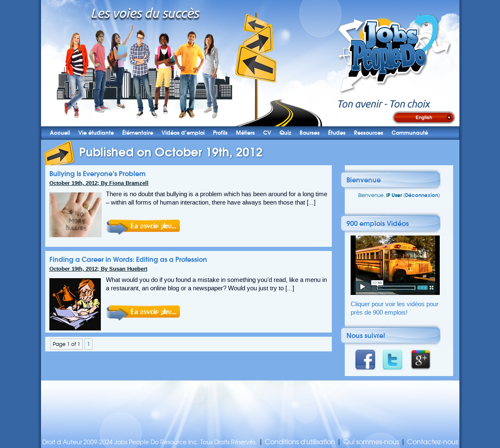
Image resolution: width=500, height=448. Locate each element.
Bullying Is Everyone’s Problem (97, 174)
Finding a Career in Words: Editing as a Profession (128, 259)
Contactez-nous (433, 442)
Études (337, 133)
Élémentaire (138, 133)
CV (267, 133)
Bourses (310, 133)
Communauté (410, 133)
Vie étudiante (96, 133)
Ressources (369, 133)
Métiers (245, 133)
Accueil (60, 133)
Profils (220, 133)
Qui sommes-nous (371, 442)
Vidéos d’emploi (183, 133)
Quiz (285, 133)
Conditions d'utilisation (300, 442)
